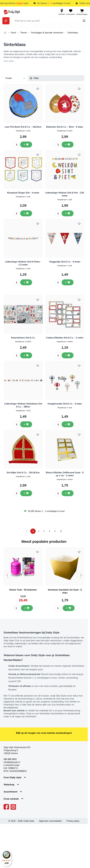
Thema (23, 33)
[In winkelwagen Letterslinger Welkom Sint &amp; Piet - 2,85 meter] (68, 213)
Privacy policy (73, 821)
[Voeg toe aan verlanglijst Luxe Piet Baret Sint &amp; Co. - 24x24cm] (38, 89)
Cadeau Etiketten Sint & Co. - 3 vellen (65, 338)
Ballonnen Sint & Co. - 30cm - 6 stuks (65, 127)
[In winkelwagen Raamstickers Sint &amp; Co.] (26, 355)
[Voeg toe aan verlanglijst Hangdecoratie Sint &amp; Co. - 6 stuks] (79, 366)
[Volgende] (61, 531)
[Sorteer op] (15, 78)
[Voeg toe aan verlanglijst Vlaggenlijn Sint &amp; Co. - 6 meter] (79, 224)
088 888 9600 (10, 759)
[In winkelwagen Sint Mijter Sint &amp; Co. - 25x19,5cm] (26, 493)
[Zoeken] (84, 21)
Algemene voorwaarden (50, 821)
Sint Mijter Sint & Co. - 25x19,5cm (23, 473)
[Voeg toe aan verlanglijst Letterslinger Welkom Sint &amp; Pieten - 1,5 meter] (38, 224)
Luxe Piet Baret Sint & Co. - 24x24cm (23, 127)
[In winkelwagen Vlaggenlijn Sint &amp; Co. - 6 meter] (68, 282)
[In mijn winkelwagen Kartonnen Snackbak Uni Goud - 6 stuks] (69, 608)
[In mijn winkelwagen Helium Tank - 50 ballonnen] (27, 608)
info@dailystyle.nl (12, 762)
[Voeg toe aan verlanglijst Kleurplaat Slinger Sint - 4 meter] (38, 155)
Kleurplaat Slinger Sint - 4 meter (23, 193)
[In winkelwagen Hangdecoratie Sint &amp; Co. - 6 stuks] (68, 424)
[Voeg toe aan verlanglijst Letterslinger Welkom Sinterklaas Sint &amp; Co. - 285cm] (38, 366)
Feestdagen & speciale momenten (47, 33)
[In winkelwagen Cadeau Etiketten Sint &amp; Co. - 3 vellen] (68, 355)
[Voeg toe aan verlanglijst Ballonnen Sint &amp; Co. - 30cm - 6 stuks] (79, 89)
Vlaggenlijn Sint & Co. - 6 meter (65, 262)
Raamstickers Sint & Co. (23, 338)
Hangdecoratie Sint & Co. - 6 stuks (65, 404)
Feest (13, 33)
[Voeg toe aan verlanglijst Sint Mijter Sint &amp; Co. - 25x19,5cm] (38, 435)
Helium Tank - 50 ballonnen (23, 590)
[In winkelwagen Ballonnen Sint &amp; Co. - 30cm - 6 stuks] (68, 145)
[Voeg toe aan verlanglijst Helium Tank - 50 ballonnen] (37, 552)
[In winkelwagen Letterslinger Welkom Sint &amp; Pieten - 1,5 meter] (26, 282)
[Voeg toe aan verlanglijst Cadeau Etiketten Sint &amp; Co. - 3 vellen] (79, 300)
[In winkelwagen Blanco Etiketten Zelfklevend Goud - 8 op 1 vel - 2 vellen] (68, 493)
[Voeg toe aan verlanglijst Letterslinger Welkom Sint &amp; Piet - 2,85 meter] (79, 155)
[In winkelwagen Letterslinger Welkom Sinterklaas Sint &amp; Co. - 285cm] (26, 424)
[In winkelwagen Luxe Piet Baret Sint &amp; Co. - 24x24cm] (26, 145)
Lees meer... (9, 61)
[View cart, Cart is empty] (82, 12)
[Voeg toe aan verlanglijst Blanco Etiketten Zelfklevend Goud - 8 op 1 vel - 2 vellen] (79, 435)
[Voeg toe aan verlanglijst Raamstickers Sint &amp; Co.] (38, 300)
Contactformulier (12, 765)
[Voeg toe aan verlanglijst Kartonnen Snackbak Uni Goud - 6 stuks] (79, 552)
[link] (27, 531)
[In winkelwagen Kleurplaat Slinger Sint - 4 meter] (26, 213)
